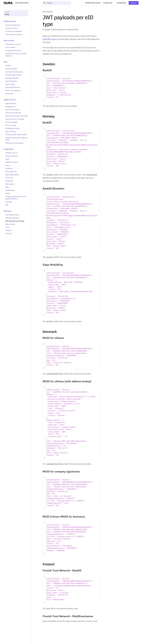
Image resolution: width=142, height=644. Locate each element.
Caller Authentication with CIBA (17, 116)
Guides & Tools (10, 100)
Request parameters (13, 218)
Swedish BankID (11, 69)
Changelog (108, 3)
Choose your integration (14, 31)
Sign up (134, 3)
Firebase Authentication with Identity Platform (16, 198)
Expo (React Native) (12, 175)
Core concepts (10, 47)
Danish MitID (10, 84)
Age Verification (11, 103)
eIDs (5, 62)
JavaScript (9, 168)
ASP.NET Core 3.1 (12, 153)
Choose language (11, 122)
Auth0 (8, 193)
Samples (8, 230)
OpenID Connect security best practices (16, 55)
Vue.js (8, 165)
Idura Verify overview (13, 44)
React (7, 159)
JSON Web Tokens (50, 39)
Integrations (9, 149)
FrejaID (8, 66)
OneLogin (9, 202)
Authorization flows (12, 215)
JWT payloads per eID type (15, 221)
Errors (8, 227)
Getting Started (10, 21)
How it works (9, 40)
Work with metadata (12, 110)
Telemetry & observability (14, 143)
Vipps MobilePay (11, 81)
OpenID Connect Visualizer (15, 119)
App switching (10, 131)
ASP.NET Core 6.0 (12, 162)
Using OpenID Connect (13, 50)
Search (48, 3)
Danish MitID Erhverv (13, 87)
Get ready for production (14, 34)
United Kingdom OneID (13, 75)
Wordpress (9, 181)
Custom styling (11, 125)
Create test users (11, 28)
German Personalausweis (14, 72)
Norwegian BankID (12, 78)
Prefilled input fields (12, 128)
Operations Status (93, 3)
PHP (7, 205)
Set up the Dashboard (13, 25)
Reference (8, 211)
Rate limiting (10, 224)
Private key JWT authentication (16, 135)
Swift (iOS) (9, 178)
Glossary (8, 233)
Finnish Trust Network (13, 91)
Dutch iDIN (9, 94)
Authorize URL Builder (13, 113)
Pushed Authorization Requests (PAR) (16, 139)
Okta (7, 187)
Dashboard (121, 3)
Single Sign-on (10, 107)
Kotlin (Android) (11, 172)
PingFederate (10, 190)
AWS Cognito (10, 184)
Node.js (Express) (12, 156)
